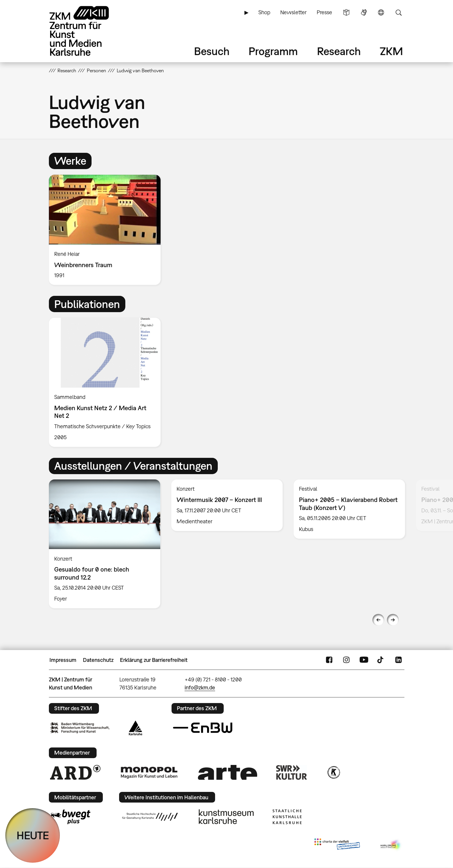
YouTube (364, 660)
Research (339, 51)
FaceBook (329, 660)
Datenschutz (98, 660)
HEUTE (33, 835)
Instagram (346, 660)
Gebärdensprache (364, 12)
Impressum (63, 660)
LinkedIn (398, 660)
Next (393, 620)
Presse (324, 12)
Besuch (212, 51)
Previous (378, 620)
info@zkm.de (200, 687)
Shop (264, 12)
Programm (273, 51)
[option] (108, 230)
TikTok (381, 660)
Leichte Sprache (346, 12)
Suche (398, 12)
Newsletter (293, 12)
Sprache (381, 12)
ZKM (391, 51)
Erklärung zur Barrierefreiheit (154, 660)
